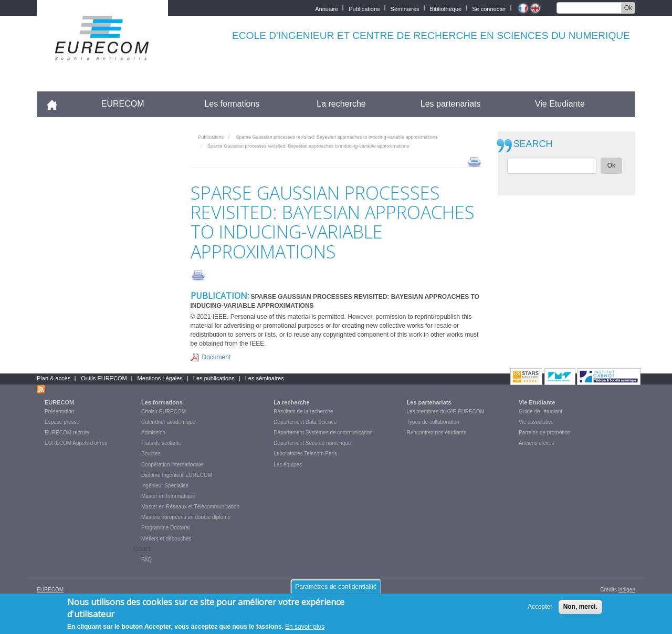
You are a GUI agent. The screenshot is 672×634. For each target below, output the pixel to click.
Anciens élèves (536, 443)
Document (217, 357)
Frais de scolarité (161, 443)
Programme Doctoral (165, 528)
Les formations (232, 104)
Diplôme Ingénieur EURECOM (177, 475)
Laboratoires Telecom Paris (305, 454)
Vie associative (536, 422)
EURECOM (123, 104)
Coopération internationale (172, 465)
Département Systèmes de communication (323, 433)
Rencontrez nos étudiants (437, 433)
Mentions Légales (160, 378)
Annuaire (327, 8)
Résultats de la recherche (303, 412)
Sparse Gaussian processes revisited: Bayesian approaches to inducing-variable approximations (337, 137)
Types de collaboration (433, 422)
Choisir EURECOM (164, 412)
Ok (628, 8)
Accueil (56, 104)
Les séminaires (265, 378)
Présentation (59, 412)
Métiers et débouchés (166, 539)
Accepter (540, 611)
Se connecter (489, 8)
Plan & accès (54, 378)
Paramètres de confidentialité (336, 590)
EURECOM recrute (67, 433)
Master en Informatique (168, 496)
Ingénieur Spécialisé (165, 486)
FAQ (146, 560)
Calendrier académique (168, 422)
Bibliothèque (446, 8)
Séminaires (405, 8)
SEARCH (533, 144)
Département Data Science (305, 422)
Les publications (214, 378)
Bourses (151, 454)
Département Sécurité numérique (312, 443)
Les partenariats (451, 104)
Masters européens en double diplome (186, 517)
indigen (627, 590)
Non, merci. (580, 611)
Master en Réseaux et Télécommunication (190, 507)
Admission (153, 433)
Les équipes (288, 465)
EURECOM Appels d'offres (76, 443)
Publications (364, 8)
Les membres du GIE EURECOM (446, 412)
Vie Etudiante (560, 104)
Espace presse (62, 422)
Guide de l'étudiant (540, 412)
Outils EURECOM (104, 378)
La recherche (341, 104)
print (474, 161)
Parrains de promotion (544, 433)
